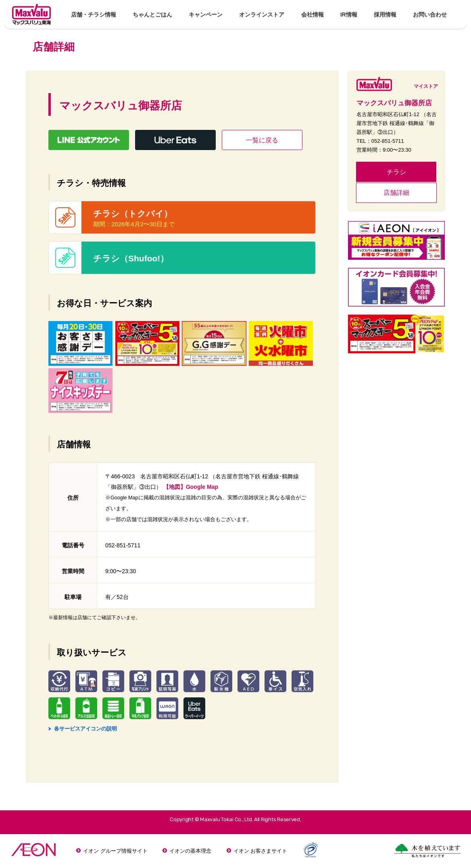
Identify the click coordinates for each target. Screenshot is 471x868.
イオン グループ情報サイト (115, 851)
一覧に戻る (262, 140)
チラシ (396, 172)
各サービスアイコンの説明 (83, 729)
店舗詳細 (396, 193)
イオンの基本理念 (190, 851)
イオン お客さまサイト (261, 851)
